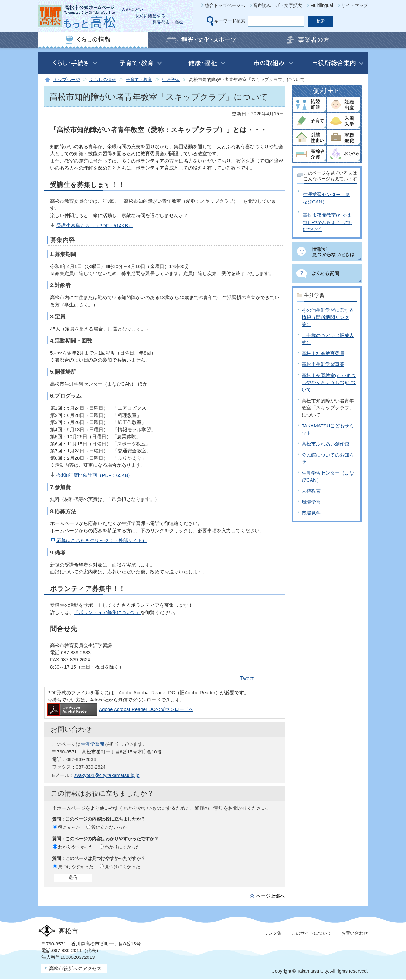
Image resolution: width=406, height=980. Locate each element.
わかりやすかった (76, 847)
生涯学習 (171, 80)
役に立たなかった (109, 827)
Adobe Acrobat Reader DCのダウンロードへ (120, 709)
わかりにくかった (122, 847)
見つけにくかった (122, 867)
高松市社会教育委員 (323, 353)
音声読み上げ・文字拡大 (278, 5)
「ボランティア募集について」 (107, 612)
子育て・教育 (139, 80)
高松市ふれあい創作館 (325, 444)
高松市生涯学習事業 (323, 364)
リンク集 (273, 933)
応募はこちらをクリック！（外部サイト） (102, 540)
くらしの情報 (103, 80)
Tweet (247, 679)
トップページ (67, 80)
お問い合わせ (355, 933)
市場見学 (311, 513)
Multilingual (322, 5)
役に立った (69, 827)
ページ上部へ (271, 896)
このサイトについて (311, 933)
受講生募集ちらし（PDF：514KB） (95, 225)
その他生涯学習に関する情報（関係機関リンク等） (328, 317)
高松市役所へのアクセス (75, 968)
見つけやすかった (76, 867)
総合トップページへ (225, 5)
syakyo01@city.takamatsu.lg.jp (107, 775)
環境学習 (311, 502)
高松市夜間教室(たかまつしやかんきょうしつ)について (327, 222)
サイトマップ (355, 5)
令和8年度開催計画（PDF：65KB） (95, 475)
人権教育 (311, 491)
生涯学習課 (92, 744)
